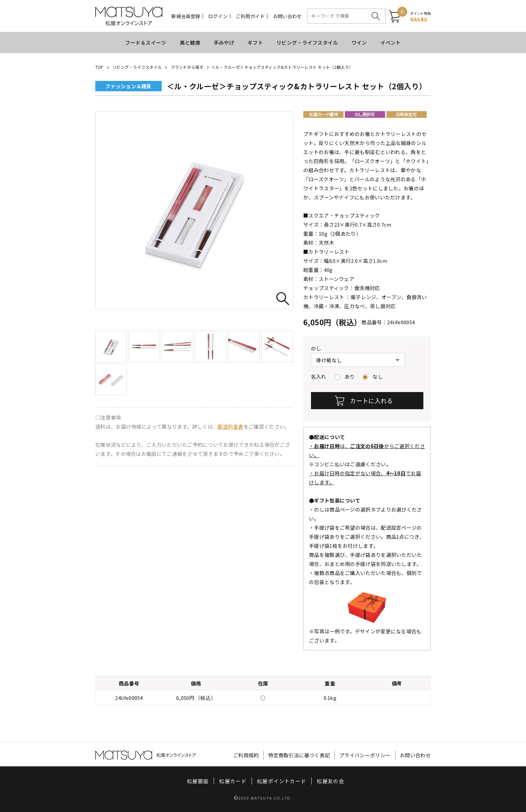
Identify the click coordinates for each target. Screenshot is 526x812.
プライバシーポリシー (365, 755)
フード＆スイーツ (146, 42)
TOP (99, 67)
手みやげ (224, 42)
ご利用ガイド (250, 16)
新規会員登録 (186, 16)
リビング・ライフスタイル (307, 42)
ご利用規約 (246, 755)
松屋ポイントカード (282, 781)
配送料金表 (231, 426)
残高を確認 (419, 19)
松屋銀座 (198, 781)
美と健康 (190, 42)
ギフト (255, 42)
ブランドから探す (187, 67)
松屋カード (233, 781)
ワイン (359, 42)
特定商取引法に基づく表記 (299, 755)
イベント (391, 42)
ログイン (218, 16)
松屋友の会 (330, 781)
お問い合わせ (287, 16)
